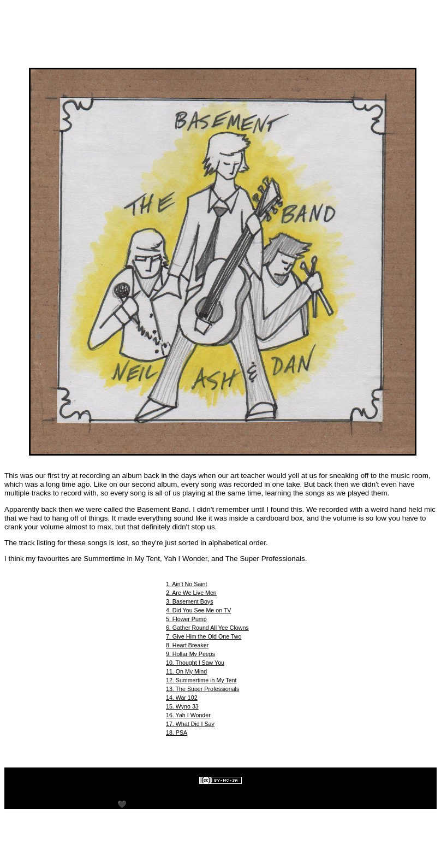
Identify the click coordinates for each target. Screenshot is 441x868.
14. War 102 (182, 698)
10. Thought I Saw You (195, 663)
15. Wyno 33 (182, 706)
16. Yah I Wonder (188, 715)
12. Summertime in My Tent (201, 680)
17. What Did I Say (190, 724)
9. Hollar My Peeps (190, 654)
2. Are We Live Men (191, 593)
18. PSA (177, 733)
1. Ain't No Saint (187, 584)
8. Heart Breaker (187, 645)
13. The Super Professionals (202, 689)
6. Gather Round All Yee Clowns (207, 628)
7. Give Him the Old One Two (204, 636)
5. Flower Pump (186, 619)
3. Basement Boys (189, 601)
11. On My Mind (186, 671)
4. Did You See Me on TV (198, 610)
